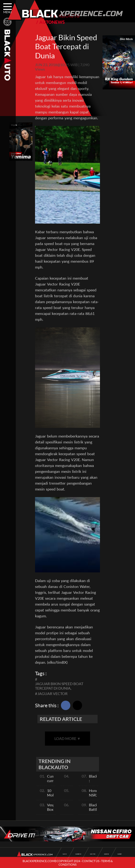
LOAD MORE (67, 738)
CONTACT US (91, 861)
